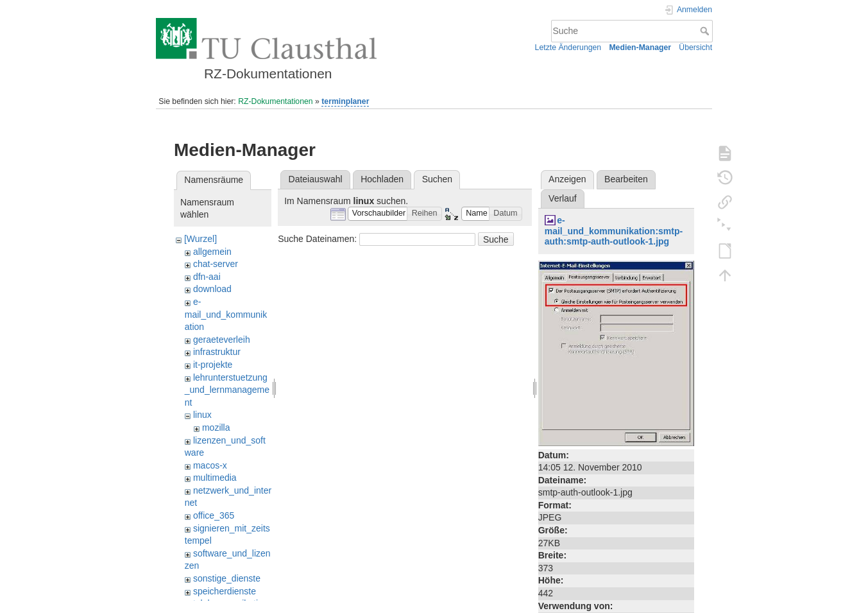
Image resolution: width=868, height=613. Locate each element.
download (212, 289)
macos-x (210, 465)
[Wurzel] (200, 239)
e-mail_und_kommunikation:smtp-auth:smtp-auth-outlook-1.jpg (614, 231)
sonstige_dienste (227, 578)
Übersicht (695, 47)
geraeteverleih (222, 340)
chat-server (216, 264)
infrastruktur (217, 352)
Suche (706, 31)
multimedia (215, 478)
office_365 (214, 515)
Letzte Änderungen (568, 47)
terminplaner (345, 101)
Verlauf (563, 198)
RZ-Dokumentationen (275, 101)
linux (202, 415)
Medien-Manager (640, 47)
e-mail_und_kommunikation (226, 314)
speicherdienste (225, 591)
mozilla (216, 427)
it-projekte (213, 365)
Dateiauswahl (316, 179)
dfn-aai (207, 277)
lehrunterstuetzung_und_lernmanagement (227, 390)
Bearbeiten (626, 179)
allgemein (212, 252)
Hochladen (382, 179)
